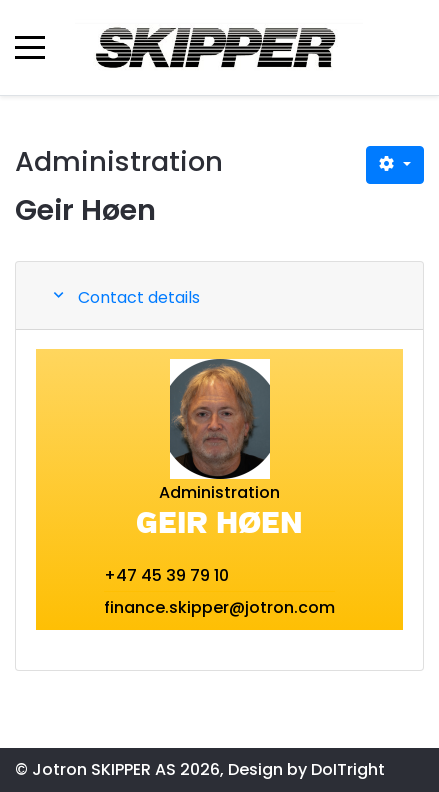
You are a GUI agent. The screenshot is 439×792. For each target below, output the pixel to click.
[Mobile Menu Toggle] (30, 47)
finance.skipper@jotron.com (219, 607)
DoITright (348, 769)
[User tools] (395, 165)
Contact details (139, 297)
